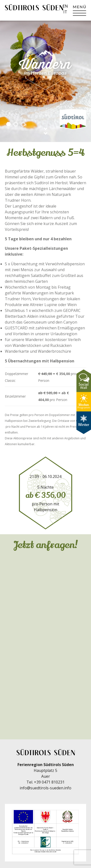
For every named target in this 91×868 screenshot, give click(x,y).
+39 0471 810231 (49, 782)
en (65, 6)
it (65, 12)
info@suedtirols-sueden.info (45, 788)
